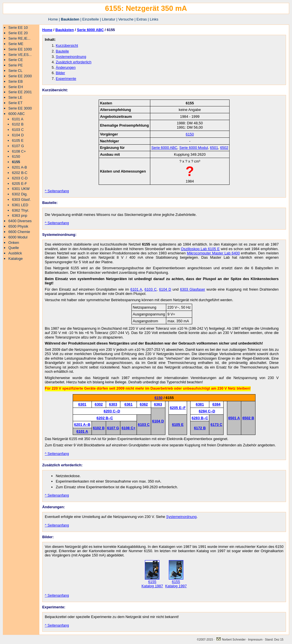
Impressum (256, 640)
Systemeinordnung (71, 57)
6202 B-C (20, 173)
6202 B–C (105, 418)
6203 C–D (112, 411)
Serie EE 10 (18, 28)
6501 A (234, 418)
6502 (224, 148)
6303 (113, 404)
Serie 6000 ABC (90, 30)
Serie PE (16, 65)
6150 (16, 156)
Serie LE (15, 97)
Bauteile (62, 51)
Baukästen (70, 19)
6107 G (18, 146)
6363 (158, 404)
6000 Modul (18, 237)
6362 (144, 404)
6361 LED (20, 205)
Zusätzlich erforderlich (73, 62)
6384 (216, 404)
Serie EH (16, 87)
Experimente (66, 79)
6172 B (200, 428)
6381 (200, 404)
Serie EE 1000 (20, 49)
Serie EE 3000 (20, 108)
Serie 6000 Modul (194, 148)
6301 (82, 404)
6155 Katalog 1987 (152, 582)
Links (154, 19)
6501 (214, 148)
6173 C (216, 425)
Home (53, 19)
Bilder (60, 73)
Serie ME (16, 44)
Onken (14, 243)
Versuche (126, 19)
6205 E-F (20, 184)
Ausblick (15, 253)
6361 (128, 404)
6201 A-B (20, 167)
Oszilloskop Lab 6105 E (200, 249)
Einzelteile (91, 19)
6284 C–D (207, 411)
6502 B (248, 418)
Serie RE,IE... (19, 38)
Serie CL (15, 71)
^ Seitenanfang (57, 191)
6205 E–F (178, 408)
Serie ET (15, 103)
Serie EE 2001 (20, 92)
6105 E (18, 140)
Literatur (109, 19)
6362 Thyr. (21, 210)
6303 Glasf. (21, 200)
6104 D (18, 135)
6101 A (18, 119)
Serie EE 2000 (20, 76)
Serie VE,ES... (20, 55)
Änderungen (66, 67)
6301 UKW (21, 189)
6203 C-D (20, 178)
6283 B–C (200, 418)
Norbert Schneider (231, 640)
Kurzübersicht (67, 45)
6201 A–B (82, 425)
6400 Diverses (20, 221)
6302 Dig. (20, 194)
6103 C (18, 130)
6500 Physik (18, 226)
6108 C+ (19, 151)
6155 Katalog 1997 (176, 582)
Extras (142, 19)
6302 (99, 404)
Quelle (14, 248)
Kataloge (16, 259)
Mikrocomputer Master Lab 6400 (213, 253)
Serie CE (16, 60)
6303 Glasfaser (192, 289)
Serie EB (16, 81)
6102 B (18, 124)
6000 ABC (17, 114)
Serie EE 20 (18, 33)
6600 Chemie (19, 232)
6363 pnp (20, 215)
